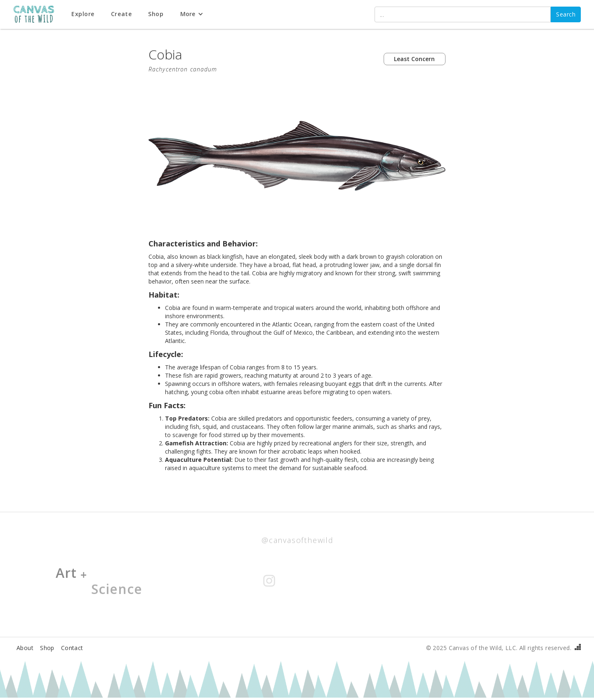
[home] (38, 15)
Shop (47, 648)
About (25, 648)
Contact (72, 648)
